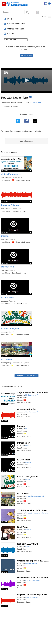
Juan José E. (38, 103)
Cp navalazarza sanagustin (19, 363)
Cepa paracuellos (32, 597)
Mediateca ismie (31, 563)
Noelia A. (29, 547)
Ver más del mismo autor (26, 376)
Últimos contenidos (16, 29)
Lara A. (12, 332)
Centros (11, 34)
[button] (26, 80)
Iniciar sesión (26, 55)
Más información (27, 141)
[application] (27, 81)
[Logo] (6, 73)
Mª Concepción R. (16, 178)
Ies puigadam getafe (33, 580)
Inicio (10, 19)
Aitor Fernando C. (15, 208)
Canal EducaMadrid (16, 24)
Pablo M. (12, 301)
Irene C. (28, 530)
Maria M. (12, 239)
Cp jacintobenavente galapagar (37, 513)
